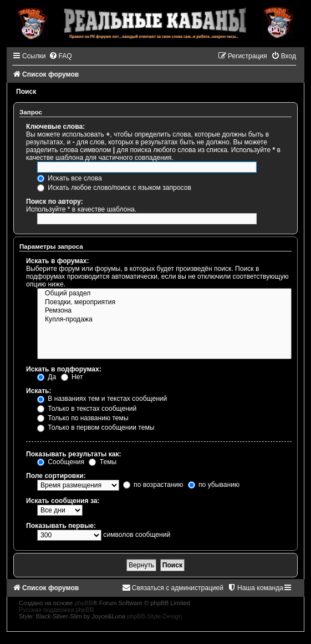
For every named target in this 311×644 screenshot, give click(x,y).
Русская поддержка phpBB (56, 610)
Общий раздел (164, 294)
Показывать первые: (61, 526)
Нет (72, 377)
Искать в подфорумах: (64, 369)
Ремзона (164, 311)
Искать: (39, 391)
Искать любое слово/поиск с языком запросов (114, 188)
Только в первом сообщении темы (96, 427)
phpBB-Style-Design (154, 616)
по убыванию (214, 485)
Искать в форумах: (58, 261)
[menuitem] (60, 56)
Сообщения (61, 462)
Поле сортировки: (56, 476)
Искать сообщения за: (63, 501)
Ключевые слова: (55, 127)
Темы (103, 462)
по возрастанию (153, 485)
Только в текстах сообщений (87, 409)
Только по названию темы (83, 418)
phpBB (83, 603)
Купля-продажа (164, 320)
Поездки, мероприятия (164, 303)
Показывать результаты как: (74, 454)
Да (47, 377)
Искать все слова (70, 178)
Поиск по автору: (55, 202)
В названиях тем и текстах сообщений (102, 399)
